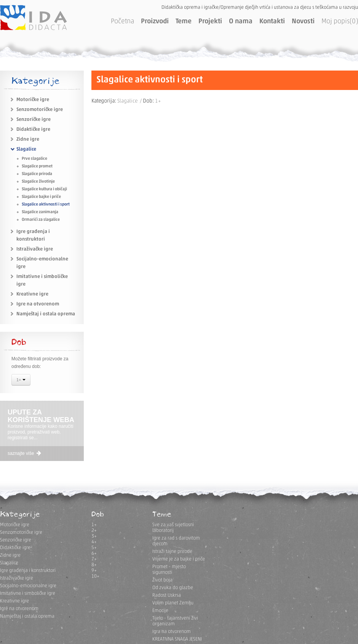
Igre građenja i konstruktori (28, 571)
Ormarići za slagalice (41, 220)
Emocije (160, 611)
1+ (21, 381)
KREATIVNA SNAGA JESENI (177, 639)
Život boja (162, 580)
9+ (94, 571)
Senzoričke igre (34, 120)
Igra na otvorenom (172, 632)
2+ (94, 531)
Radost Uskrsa (167, 595)
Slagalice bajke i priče (41, 197)
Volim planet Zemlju (173, 603)
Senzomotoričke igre (40, 110)
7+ (94, 559)
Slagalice (26, 149)
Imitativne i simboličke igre (28, 593)
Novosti (303, 22)
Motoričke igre (33, 100)
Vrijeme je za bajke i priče (179, 559)
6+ (94, 553)
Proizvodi (155, 22)
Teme (184, 22)
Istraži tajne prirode (172, 552)
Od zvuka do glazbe (173, 588)
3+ (94, 536)
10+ (95, 576)
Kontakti (272, 22)
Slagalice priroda (37, 174)
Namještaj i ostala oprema (46, 314)
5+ (94, 548)
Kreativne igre (32, 294)
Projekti (210, 22)
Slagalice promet (37, 166)
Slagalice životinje (38, 182)
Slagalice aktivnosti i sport (46, 205)
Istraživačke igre (35, 249)
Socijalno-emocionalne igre (28, 586)
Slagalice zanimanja (40, 212)
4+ (94, 542)
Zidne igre (28, 139)
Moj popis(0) (340, 22)
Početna (122, 22)
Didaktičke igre (33, 129)
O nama (241, 22)
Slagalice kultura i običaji (44, 189)
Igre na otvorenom (38, 304)
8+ (94, 565)
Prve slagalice (34, 159)
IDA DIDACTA (34, 18)
